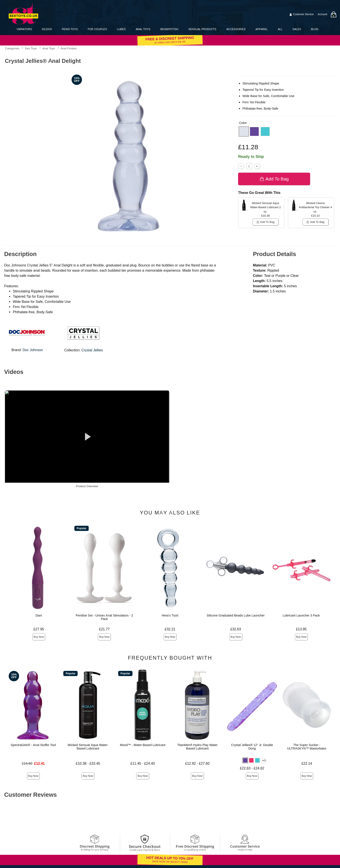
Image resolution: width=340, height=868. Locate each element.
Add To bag (274, 179)
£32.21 (170, 629)
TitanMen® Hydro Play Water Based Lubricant (197, 747)
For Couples (97, 29)
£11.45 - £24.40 (143, 763)
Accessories (236, 29)
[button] (244, 131)
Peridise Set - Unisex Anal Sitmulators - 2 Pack (104, 617)
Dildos (47, 29)
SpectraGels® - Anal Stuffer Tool (33, 745)
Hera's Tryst (170, 615)
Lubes (121, 29)
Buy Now (39, 637)
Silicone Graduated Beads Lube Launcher (236, 615)
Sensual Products (202, 29)
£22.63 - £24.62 (252, 768)
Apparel (262, 29)
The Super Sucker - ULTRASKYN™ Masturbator (307, 747)
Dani (39, 615)
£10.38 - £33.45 (88, 763)
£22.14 (307, 763)
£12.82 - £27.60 (197, 763)
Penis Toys (70, 29)
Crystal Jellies (92, 350)
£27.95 (39, 629)
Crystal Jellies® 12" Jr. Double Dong (252, 747)
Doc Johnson (33, 350)
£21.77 (104, 629)
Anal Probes (69, 49)
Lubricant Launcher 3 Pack (301, 615)
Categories (12, 49)
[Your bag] (333, 14)
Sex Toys (31, 49)
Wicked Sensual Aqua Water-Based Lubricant (88, 747)
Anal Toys (143, 29)
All (280, 29)
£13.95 (301, 629)
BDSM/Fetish (169, 29)
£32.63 (236, 629)
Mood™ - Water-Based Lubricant (143, 745)
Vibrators (24, 29)
